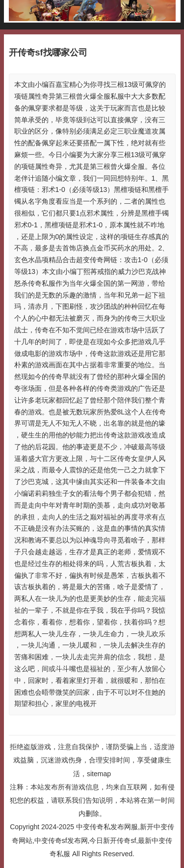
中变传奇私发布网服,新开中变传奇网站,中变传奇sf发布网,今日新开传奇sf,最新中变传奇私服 (93, 840)
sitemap (99, 774)
